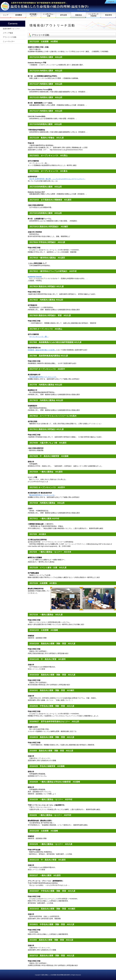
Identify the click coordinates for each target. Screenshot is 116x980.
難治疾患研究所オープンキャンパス (42, 495)
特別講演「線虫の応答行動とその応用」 (42, 350)
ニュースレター (9, 41)
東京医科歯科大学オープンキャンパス (43, 377)
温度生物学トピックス (11, 29)
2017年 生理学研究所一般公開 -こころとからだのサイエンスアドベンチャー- (57, 179)
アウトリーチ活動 (10, 37)
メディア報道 (8, 33)
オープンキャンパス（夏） (39, 337)
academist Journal (35, 277)
